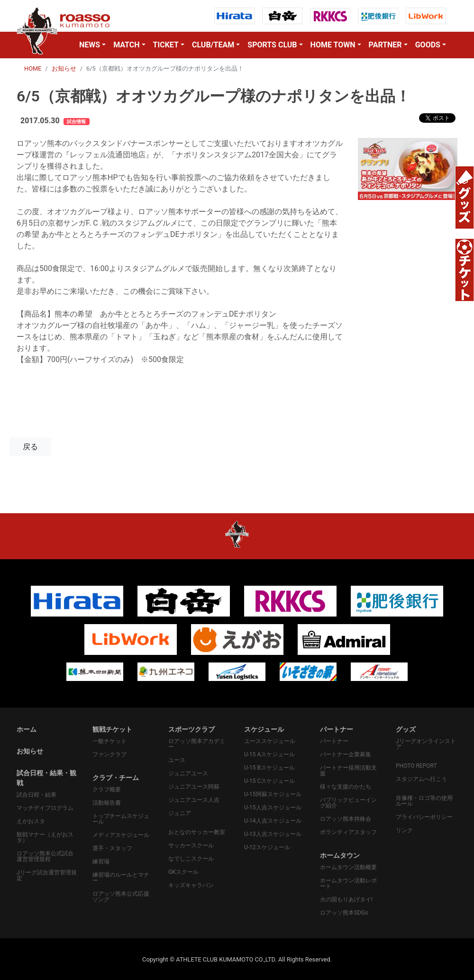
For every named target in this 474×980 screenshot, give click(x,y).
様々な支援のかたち (346, 787)
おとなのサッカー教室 (197, 832)
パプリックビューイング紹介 (348, 803)
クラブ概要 (107, 789)
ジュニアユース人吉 (194, 800)
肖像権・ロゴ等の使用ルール (424, 801)
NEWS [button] (90, 45)
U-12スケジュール (267, 847)
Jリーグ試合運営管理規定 (47, 875)
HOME (33, 68)
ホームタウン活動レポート (348, 883)
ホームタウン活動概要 (348, 867)
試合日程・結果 (36, 795)
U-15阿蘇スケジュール (273, 794)
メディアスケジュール (121, 835)
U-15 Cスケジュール (269, 781)
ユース (177, 760)
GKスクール (183, 872)
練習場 (101, 862)
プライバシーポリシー (424, 817)
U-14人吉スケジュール (273, 821)
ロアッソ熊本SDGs (344, 913)
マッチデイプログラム (45, 808)
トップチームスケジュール (121, 819)
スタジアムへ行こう (421, 779)
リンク (404, 830)
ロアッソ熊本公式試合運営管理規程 (45, 856)
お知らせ (64, 68)
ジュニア (180, 813)
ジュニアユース (188, 773)
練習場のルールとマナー (121, 878)
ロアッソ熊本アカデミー (197, 744)
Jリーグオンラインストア (426, 744)
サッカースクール (191, 845)
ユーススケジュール (270, 741)
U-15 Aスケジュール (269, 754)
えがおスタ (31, 821)
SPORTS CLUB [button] (272, 45)
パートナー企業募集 (346, 754)
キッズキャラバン (191, 885)
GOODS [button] (428, 45)
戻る (30, 447)
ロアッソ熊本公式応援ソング (121, 897)
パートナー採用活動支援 (348, 771)
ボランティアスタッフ (348, 832)
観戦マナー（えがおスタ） (45, 837)
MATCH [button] (126, 45)
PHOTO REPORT (416, 766)
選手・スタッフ (112, 848)
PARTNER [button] (385, 45)
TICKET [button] (166, 45)
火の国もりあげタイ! (346, 899)
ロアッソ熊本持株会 (346, 819)
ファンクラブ (109, 754)
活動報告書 (107, 803)
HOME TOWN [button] (333, 45)
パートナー (334, 741)
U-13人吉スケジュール (273, 834)
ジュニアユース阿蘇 (194, 787)
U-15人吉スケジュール (273, 808)
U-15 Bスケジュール (269, 768)
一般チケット (109, 741)
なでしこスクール (191, 859)
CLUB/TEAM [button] (213, 45)
